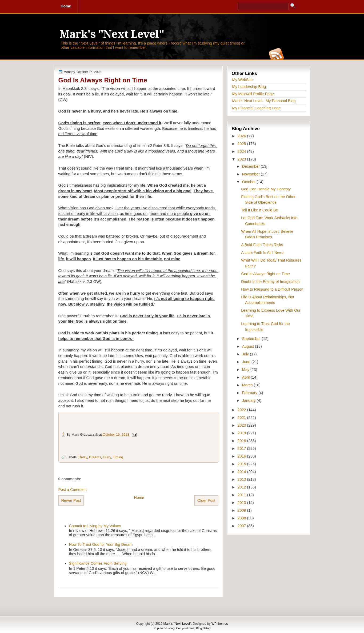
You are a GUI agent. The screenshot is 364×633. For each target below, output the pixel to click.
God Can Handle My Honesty (266, 189)
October (249, 182)
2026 (242, 136)
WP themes (220, 624)
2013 (242, 479)
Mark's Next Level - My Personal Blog (264, 101)
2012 (242, 487)
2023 (242, 159)
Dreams (95, 457)
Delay (83, 457)
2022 (242, 410)
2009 (242, 510)
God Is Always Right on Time (103, 80)
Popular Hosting (164, 628)
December (251, 166)
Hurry (107, 457)
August (249, 346)
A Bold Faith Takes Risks (262, 245)
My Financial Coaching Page (257, 108)
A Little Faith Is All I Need (262, 253)
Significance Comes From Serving (98, 563)
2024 (242, 151)
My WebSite (243, 80)
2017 (242, 448)
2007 (242, 526)
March (248, 385)
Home (139, 498)
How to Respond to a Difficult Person (272, 289)
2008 (242, 518)
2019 (242, 433)
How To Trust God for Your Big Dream (101, 544)
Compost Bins (185, 628)
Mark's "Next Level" (112, 34)
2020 (242, 425)
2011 (242, 495)
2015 (242, 464)
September (252, 339)
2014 (242, 472)
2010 (242, 503)
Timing (118, 457)
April (247, 377)
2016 (242, 456)
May (246, 370)
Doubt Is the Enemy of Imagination (270, 282)
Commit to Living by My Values (95, 526)
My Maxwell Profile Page (253, 94)
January (249, 400)
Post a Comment (73, 490)
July (246, 354)
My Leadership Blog (249, 87)
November (251, 174)
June (247, 362)
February (250, 393)
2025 (242, 144)
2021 (242, 418)
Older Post (206, 500)
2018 (242, 441)
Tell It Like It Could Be (259, 210)
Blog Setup (203, 628)
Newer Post (71, 500)
